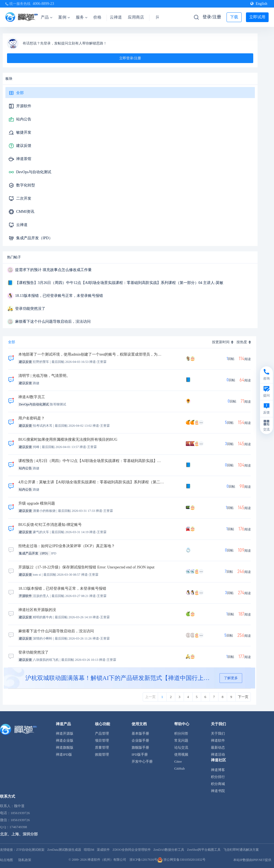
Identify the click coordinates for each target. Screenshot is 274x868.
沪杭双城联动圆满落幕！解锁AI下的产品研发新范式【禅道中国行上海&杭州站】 (120, 678)
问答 (160, 17)
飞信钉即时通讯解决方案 (241, 850)
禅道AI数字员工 (32, 397)
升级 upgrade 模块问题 (37, 503)
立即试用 (257, 17)
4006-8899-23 (43, 4)
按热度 (242, 342)
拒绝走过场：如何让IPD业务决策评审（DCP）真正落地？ (67, 546)
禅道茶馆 (24, 159)
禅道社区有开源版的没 (37, 610)
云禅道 (116, 17)
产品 (47, 17)
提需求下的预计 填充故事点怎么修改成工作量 (53, 270)
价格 (97, 17)
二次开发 (24, 198)
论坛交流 (181, 747)
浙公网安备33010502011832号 (181, 860)
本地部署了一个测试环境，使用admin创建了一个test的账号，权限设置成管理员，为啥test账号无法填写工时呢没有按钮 (91, 354)
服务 (82, 17)
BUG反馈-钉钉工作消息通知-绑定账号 (50, 525)
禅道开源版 (65, 733)
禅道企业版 (65, 740)
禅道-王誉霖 (98, 362)
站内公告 (24, 119)
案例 (64, 17)
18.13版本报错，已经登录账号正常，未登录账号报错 (59, 296)
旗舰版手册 (140, 747)
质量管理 (102, 747)
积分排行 (218, 777)
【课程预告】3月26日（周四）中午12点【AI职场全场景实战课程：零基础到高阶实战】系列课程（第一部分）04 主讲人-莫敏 (119, 283)
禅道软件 (218, 740)
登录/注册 (212, 17)
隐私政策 (25, 860)
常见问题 (181, 740)
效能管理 (102, 754)
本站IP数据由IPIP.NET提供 (252, 860)
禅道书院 (218, 791)
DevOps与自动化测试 (34, 172)
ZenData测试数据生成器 (64, 850)
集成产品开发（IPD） (34, 238)
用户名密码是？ (32, 418)
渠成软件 (103, 850)
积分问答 (181, 733)
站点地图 (6, 860)
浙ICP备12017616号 (143, 860)
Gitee (178, 761)
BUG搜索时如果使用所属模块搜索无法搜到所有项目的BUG (68, 440)
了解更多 (231, 678)
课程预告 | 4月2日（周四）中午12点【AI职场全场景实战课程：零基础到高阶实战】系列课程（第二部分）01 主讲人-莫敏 (91, 461)
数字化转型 (26, 185)
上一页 (150, 697)
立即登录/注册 (130, 58)
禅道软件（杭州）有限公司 (107, 860)
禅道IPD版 (64, 754)
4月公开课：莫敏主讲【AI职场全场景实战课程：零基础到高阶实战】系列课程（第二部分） (91, 482)
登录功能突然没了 (30, 309)
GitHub (179, 768)
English (259, 4)
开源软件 (24, 106)
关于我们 (218, 733)
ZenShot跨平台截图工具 (204, 850)
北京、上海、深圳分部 (19, 834)
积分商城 (218, 784)
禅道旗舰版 (65, 747)
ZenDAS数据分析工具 (169, 850)
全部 (20, 93)
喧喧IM (89, 850)
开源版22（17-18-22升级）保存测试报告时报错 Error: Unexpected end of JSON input (86, 567)
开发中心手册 (142, 761)
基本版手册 (140, 733)
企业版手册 (140, 740)
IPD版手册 (140, 754)
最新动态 (218, 747)
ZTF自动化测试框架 (30, 850)
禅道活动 (218, 754)
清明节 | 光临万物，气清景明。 (44, 376)
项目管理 (102, 740)
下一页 (243, 697)
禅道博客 (218, 770)
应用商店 (136, 17)
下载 (234, 17)
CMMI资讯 (25, 212)
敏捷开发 (24, 132)
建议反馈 (24, 146)
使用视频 (181, 754)
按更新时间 (221, 342)
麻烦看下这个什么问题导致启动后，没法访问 (53, 322)
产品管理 (102, 733)
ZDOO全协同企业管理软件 (131, 850)
